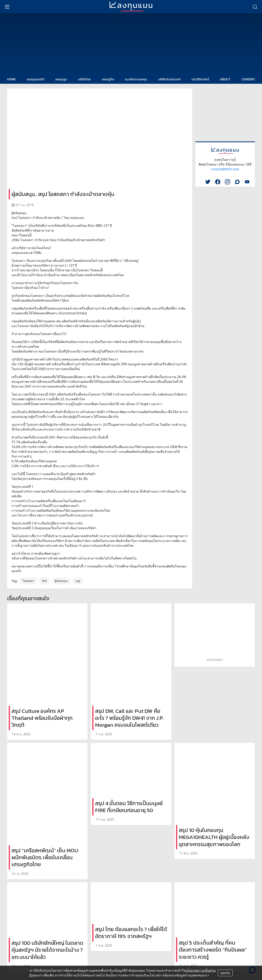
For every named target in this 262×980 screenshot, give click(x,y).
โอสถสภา (28, 581)
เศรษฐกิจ (108, 79)
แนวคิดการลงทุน (136, 79)
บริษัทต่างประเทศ (169, 79)
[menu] (7, 7)
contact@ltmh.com (225, 169)
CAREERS (248, 79)
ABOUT (225, 79)
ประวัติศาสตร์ (200, 79)
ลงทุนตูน (61, 79)
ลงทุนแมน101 (36, 79)
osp (78, 581)
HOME (11, 79)
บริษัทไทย (84, 79)
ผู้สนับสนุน (61, 581)
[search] (255, 7)
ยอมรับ (225, 973)
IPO (44, 581)
